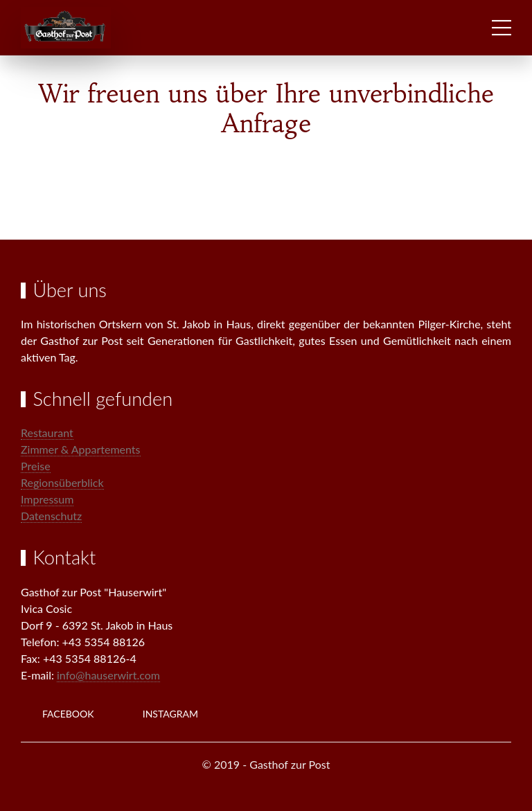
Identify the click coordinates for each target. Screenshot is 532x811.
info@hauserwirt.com (108, 675)
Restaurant (47, 433)
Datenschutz (51, 516)
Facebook (68, 714)
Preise (36, 466)
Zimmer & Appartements (81, 449)
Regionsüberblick (62, 482)
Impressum (47, 499)
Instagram (170, 714)
